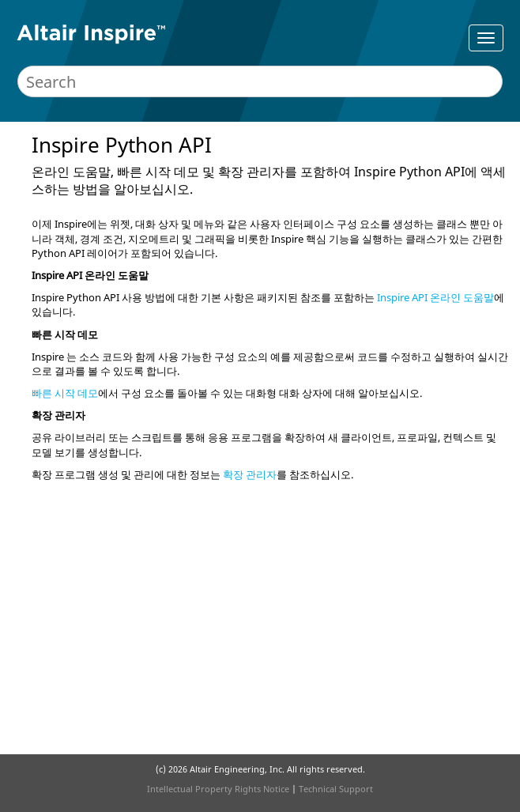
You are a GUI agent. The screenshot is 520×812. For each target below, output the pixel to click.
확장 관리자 (250, 474)
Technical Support (336, 789)
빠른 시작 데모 (65, 393)
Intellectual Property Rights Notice (218, 789)
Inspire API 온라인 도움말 (435, 297)
